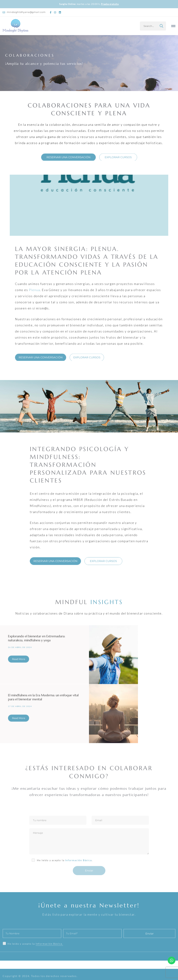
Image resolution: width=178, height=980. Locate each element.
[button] (68, 160)
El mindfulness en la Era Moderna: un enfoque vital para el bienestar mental (43, 700)
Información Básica (78, 863)
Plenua (34, 293)
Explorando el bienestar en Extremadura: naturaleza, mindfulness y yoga (37, 641)
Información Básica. (49, 953)
